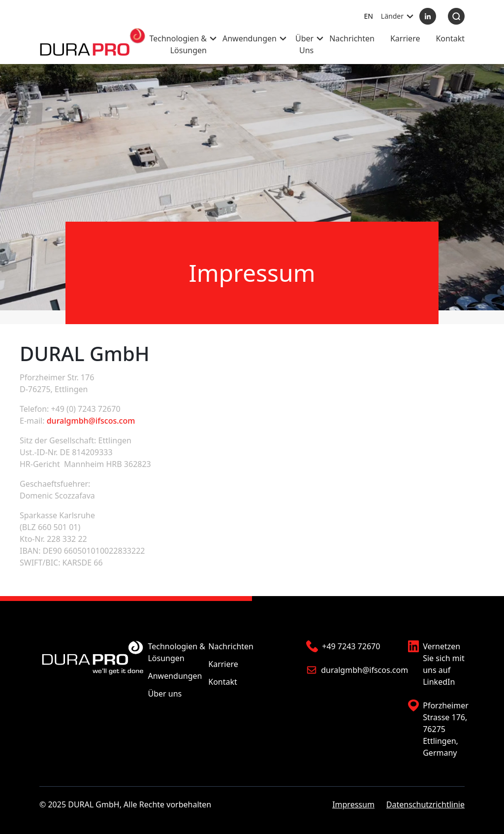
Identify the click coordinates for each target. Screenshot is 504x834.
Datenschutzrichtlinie (425, 804)
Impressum (353, 804)
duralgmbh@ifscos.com (91, 421)
